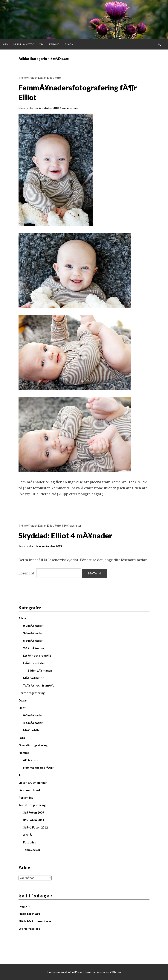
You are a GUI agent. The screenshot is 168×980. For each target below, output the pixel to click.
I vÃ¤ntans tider (34, 663)
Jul (20, 775)
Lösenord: (50, 573)
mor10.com (113, 972)
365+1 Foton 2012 (35, 827)
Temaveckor (32, 850)
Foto (58, 77)
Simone (97, 972)
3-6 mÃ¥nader (33, 633)
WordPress (75, 972)
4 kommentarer (69, 108)
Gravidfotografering (33, 745)
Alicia (22, 618)
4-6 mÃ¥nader (28, 77)
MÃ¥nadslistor (72, 525)
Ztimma (54, 44)
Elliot (50, 77)
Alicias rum (31, 760)
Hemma (24, 753)
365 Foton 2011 (34, 820)
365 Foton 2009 (34, 812)
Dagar (42, 77)
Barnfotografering (32, 693)
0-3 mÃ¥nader (33, 626)
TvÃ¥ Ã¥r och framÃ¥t (38, 685)
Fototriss (29, 842)
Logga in (24, 906)
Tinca (69, 44)
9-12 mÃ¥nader (34, 648)
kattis (34, 108)
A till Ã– (28, 835)
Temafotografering (32, 805)
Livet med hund (29, 790)
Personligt (26, 797)
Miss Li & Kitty (24, 44)
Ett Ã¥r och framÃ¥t (37, 655)
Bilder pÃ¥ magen (40, 670)
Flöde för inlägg (29, 914)
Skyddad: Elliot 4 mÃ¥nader (65, 536)
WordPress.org (29, 929)
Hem (5, 44)
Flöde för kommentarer (35, 921)
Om (41, 44)
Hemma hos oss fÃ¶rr (38, 768)
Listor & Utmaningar (33, 782)
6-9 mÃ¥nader (33, 640)
